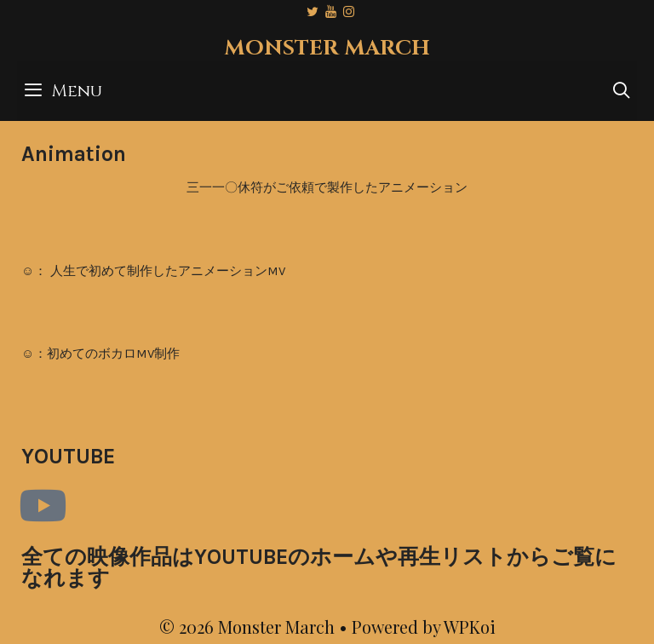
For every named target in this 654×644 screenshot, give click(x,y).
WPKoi (470, 627)
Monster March (327, 48)
